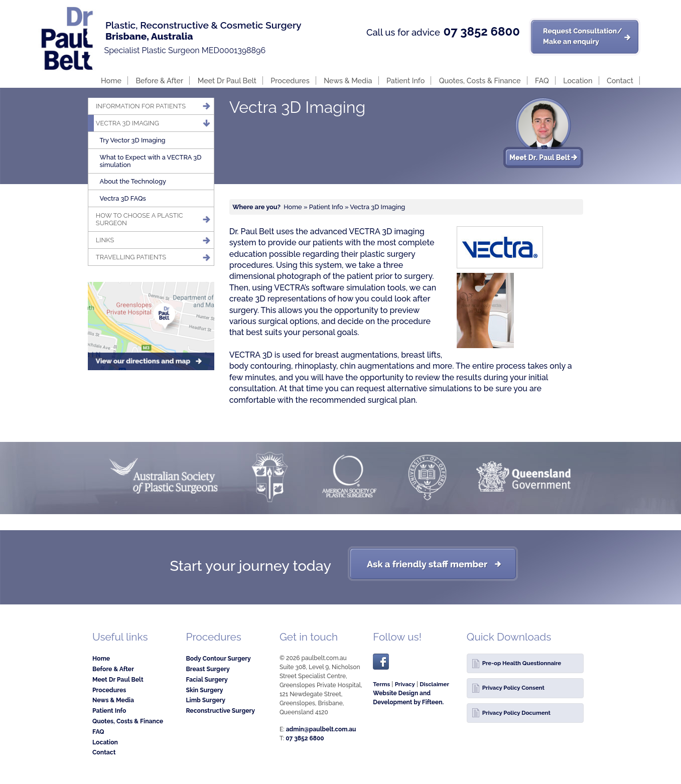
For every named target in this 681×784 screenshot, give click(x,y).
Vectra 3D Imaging (127, 123)
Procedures (290, 81)
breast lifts (421, 355)
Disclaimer (434, 684)
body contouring (260, 366)
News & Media (348, 81)
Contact (620, 81)
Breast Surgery (208, 669)
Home (111, 81)
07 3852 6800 (481, 32)
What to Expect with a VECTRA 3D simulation (151, 161)
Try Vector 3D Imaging (133, 140)
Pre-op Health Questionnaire (522, 663)
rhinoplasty (315, 366)
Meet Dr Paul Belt (227, 81)
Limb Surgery (206, 700)
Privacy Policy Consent (513, 688)
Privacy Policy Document (516, 713)
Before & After (159, 81)
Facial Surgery (207, 679)
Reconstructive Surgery (220, 711)
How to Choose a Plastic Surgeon (140, 219)
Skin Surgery (204, 690)
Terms (381, 684)
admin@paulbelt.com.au (321, 729)
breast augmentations (356, 355)
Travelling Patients (131, 257)
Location (578, 81)
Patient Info (405, 81)
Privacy (405, 684)
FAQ (542, 81)
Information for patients (141, 106)
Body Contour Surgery (218, 658)
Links (105, 240)
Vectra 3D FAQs (123, 198)
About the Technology (133, 181)
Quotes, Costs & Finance (480, 81)
